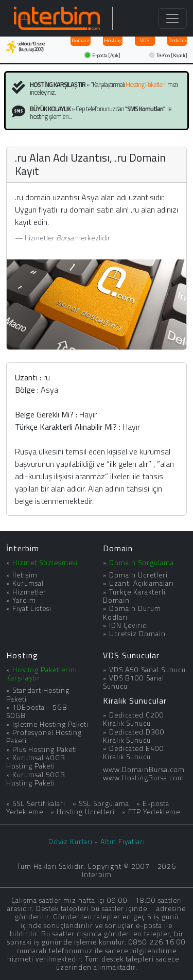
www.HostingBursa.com (144, 778)
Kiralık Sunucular (135, 701)
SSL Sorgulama (104, 803)
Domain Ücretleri (138, 575)
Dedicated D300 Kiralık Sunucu (134, 736)
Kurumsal (28, 583)
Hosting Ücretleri (86, 812)
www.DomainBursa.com (144, 769)
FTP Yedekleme (154, 812)
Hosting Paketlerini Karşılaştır (42, 674)
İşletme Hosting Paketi (50, 724)
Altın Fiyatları (123, 842)
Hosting (113, 40)
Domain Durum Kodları (132, 612)
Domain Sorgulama (142, 563)
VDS (145, 40)
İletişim (25, 575)
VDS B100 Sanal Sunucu (134, 682)
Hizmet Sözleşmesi (45, 563)
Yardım (24, 600)
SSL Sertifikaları (39, 803)
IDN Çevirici (129, 625)
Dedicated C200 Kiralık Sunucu (134, 719)
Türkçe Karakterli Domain (134, 596)
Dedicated (178, 40)
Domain (81, 40)
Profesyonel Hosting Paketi (44, 737)
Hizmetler (29, 592)
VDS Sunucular (131, 655)
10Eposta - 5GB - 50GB (40, 711)
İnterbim (23, 548)
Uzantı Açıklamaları (142, 583)
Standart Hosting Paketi (38, 694)
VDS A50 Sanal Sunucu (147, 670)
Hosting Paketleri (145, 84)
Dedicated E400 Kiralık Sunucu (134, 752)
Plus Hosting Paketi (45, 749)
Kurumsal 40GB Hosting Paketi (36, 762)
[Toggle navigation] (172, 19)
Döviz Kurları (71, 842)
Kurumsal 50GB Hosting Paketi (36, 779)
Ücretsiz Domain (137, 634)
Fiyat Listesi (32, 608)
